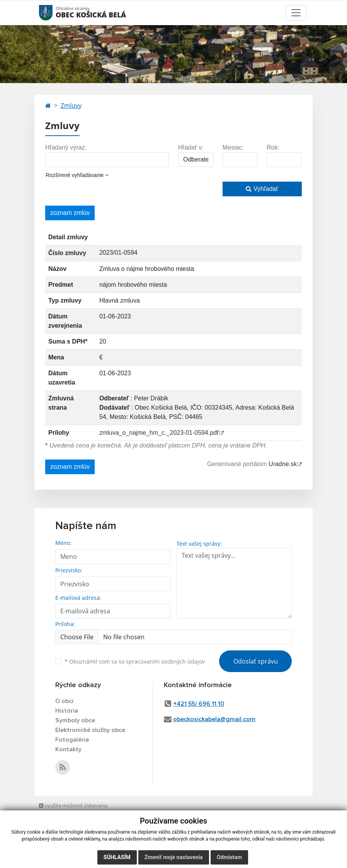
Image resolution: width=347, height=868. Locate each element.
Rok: (273, 147)
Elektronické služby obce (90, 730)
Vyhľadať (262, 189)
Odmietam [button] (229, 857)
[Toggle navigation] (296, 13)
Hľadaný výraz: (66, 147)
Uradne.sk (283, 464)
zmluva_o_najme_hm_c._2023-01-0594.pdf (159, 433)
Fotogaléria (72, 740)
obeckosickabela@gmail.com (214, 719)
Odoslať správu (256, 661)
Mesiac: (233, 147)
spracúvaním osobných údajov (165, 661)
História (67, 711)
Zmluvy (71, 106)
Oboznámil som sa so (135, 661)
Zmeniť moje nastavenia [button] (174, 857)
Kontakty (68, 749)
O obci (64, 701)
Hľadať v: (191, 147)
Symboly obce (75, 720)
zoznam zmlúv (70, 213)
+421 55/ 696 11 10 (199, 704)
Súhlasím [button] (117, 857)
